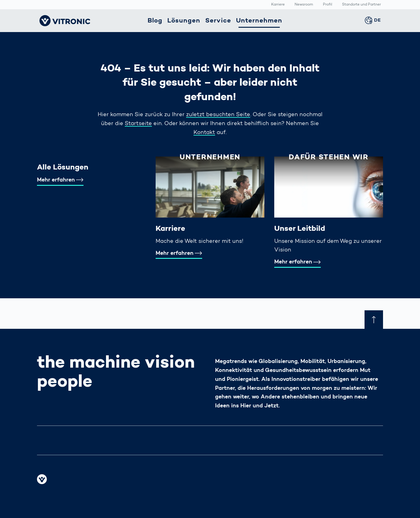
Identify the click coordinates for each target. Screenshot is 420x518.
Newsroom (304, 5)
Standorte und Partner (361, 5)
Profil (328, 5)
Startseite (138, 124)
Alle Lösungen (63, 168)
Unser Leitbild (300, 229)
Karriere (278, 5)
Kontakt (204, 133)
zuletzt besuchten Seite (218, 115)
